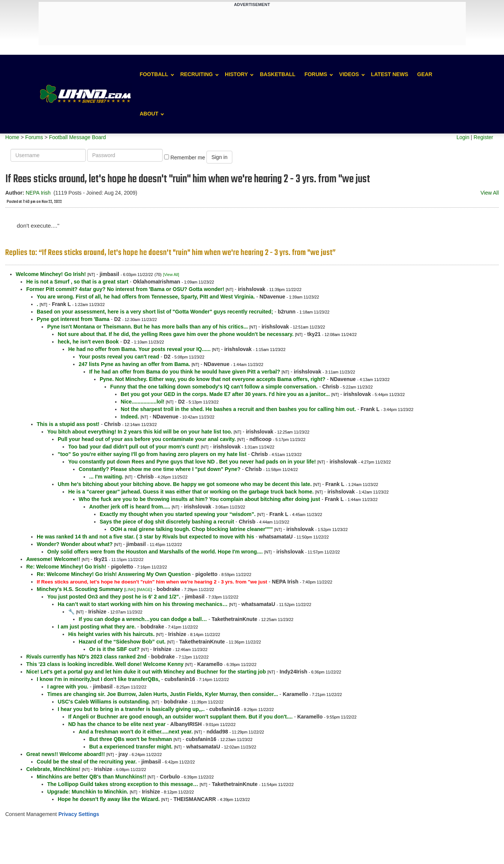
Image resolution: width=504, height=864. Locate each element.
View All (490, 193)
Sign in (219, 157)
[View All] (171, 274)
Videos (349, 74)
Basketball (277, 74)
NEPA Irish (38, 193)
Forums (316, 74)
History (236, 74)
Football (154, 74)
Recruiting (197, 74)
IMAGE (144, 589)
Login (463, 137)
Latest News (390, 74)
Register (483, 137)
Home (12, 137)
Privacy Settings (79, 814)
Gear (425, 74)
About (149, 114)
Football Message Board (78, 137)
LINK (130, 589)
